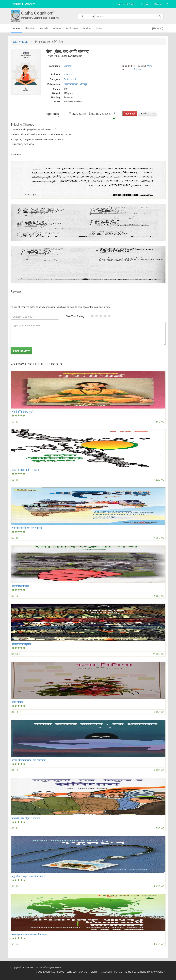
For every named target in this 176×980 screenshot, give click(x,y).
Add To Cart (148, 114)
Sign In (158, 4)
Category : (56, 79)
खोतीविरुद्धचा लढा (20, 586)
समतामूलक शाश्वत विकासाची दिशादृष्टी (30, 934)
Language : (55, 66)
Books (61, 972)
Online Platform (23, 4)
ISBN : (58, 101)
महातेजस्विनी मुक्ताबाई (22, 412)
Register (145, 4)
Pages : (57, 89)
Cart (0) (157, 28)
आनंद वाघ (68, 74)
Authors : (56, 74)
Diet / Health (21, 42)
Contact (100, 30)
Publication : (54, 84)
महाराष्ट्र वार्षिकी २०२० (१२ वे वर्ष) (27, 528)
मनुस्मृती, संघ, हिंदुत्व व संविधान (26, 818)
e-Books (57, 30)
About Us (30, 30)
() (167, 4)
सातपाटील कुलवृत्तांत (22, 644)
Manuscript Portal (126, 4)
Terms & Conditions (135, 972)
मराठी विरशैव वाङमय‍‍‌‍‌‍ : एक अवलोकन (29, 760)
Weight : (57, 93)
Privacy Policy (157, 972)
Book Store (72, 30)
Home (16, 30)
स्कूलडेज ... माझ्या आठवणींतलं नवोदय (29, 876)
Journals (43, 30)
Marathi (68, 66)
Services (87, 30)
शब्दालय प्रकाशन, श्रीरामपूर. (76, 84)
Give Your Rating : (76, 316)
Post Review (21, 351)
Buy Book (130, 114)
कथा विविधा (18, 702)
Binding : (56, 97)
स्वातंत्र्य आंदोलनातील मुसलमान (26, 470)
